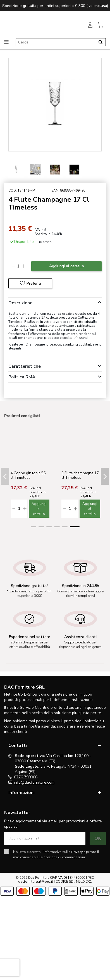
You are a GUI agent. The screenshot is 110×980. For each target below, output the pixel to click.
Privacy (77, 852)
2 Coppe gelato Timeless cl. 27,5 (25, 475)
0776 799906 (26, 777)
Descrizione (55, 303)
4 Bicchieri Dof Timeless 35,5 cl (76, 475)
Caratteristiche (55, 366)
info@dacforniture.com (34, 782)
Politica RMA (55, 377)
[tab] (55, 303)
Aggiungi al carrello (67, 266)
